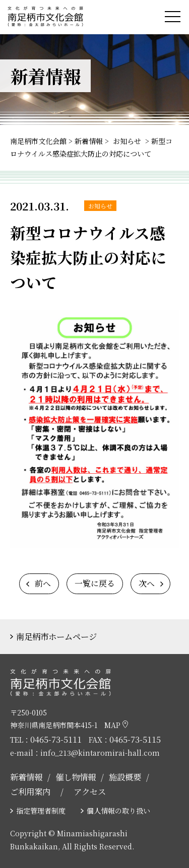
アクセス (90, 791)
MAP (116, 725)
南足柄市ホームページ (56, 636)
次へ (147, 583)
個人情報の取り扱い (118, 811)
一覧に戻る (95, 583)
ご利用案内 (30, 791)
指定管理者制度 (41, 811)
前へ (43, 583)
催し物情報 (76, 777)
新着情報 (26, 777)
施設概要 (125, 777)
